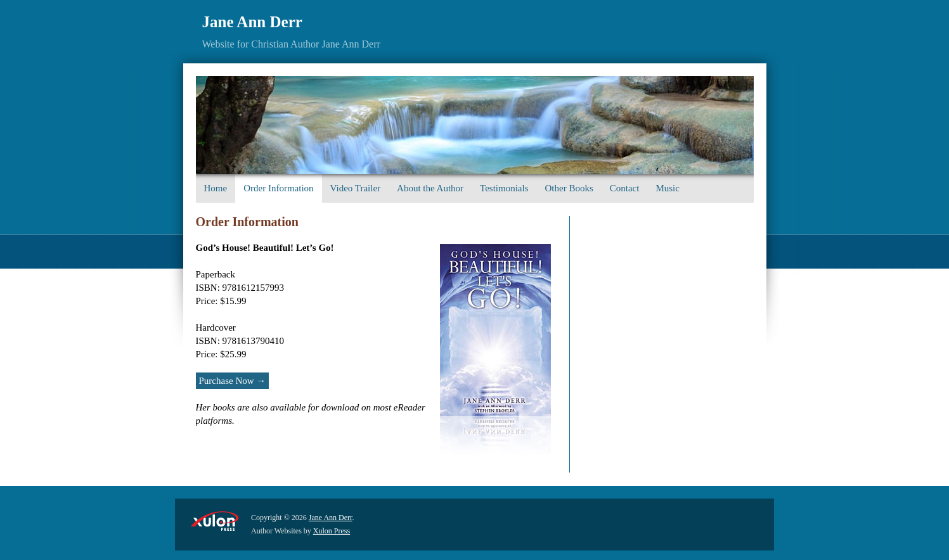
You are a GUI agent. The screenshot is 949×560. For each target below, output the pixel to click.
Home (216, 188)
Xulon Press (332, 531)
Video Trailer (356, 188)
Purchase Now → (233, 381)
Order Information (278, 188)
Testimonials (504, 188)
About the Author (430, 188)
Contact (625, 188)
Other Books (569, 188)
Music (668, 188)
